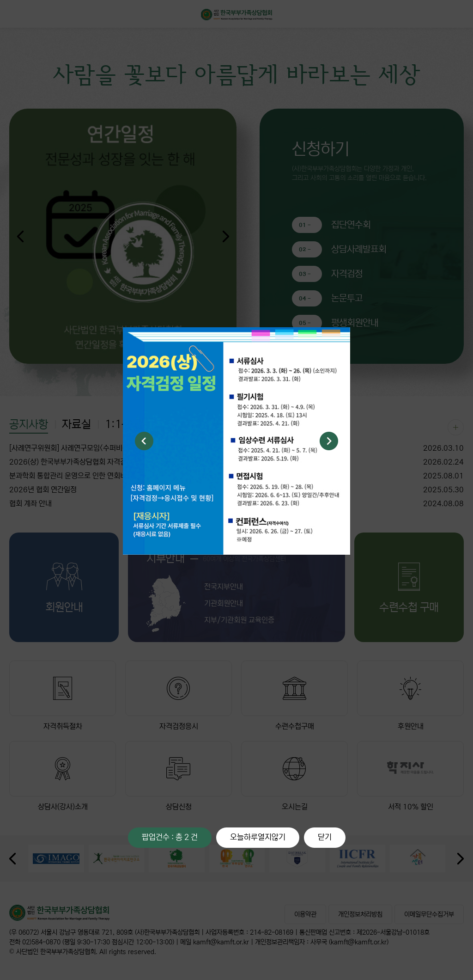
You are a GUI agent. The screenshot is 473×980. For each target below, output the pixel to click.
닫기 (325, 837)
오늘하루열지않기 (258, 837)
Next (329, 441)
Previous (144, 441)
